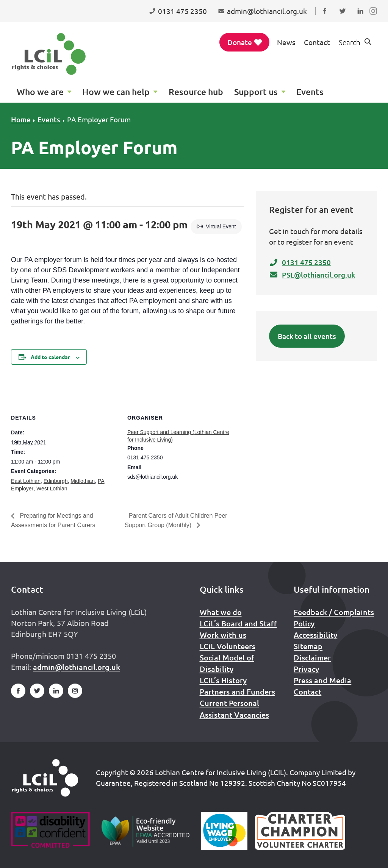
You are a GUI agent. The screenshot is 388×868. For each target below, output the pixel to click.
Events (49, 119)
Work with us (223, 635)
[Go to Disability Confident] (50, 831)
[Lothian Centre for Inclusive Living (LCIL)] (49, 54)
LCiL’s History (223, 680)
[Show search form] (356, 42)
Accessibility (315, 635)
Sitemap (308, 646)
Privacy (306, 669)
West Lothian (52, 489)
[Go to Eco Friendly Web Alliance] (146, 831)
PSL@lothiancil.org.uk (312, 275)
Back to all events (307, 336)
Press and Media (322, 680)
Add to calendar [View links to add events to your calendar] (50, 357)
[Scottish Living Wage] (224, 831)
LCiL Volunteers (228, 646)
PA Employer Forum (99, 119)
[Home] (45, 778)
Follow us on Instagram (375, 18)
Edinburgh (56, 481)
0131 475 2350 (300, 262)
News (286, 42)
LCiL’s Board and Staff (238, 623)
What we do (221, 612)
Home (21, 119)
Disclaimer (312, 657)
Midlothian (83, 481)
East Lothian (26, 481)
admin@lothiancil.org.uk (77, 667)
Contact (317, 42)
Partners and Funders (237, 692)
